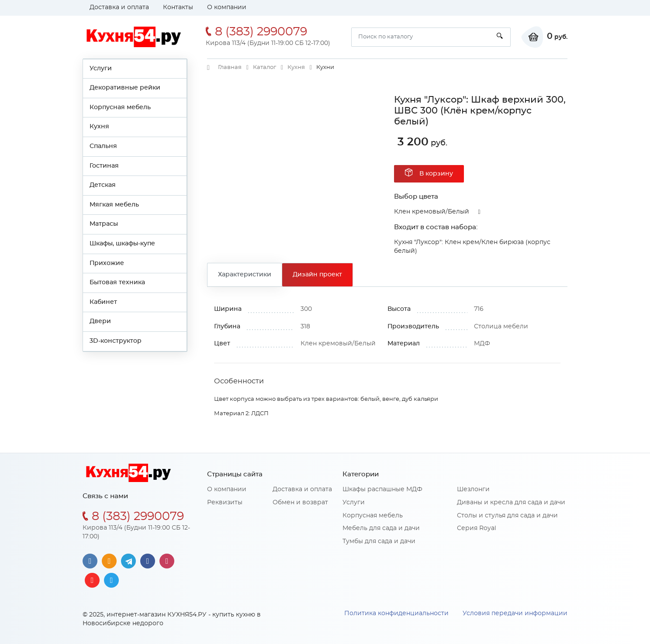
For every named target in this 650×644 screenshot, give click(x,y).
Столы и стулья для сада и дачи (507, 516)
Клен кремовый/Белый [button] (432, 212)
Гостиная (104, 166)
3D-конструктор (116, 341)
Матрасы (104, 224)
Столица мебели (501, 327)
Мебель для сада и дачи (381, 528)
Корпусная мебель (120, 107)
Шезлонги (473, 489)
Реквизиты (225, 503)
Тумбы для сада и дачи (379, 541)
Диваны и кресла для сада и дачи (511, 503)
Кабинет (103, 302)
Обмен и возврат (300, 503)
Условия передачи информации (515, 613)
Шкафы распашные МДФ (382, 489)
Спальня (103, 146)
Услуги (101, 69)
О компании (227, 7)
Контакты (178, 7)
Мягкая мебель (114, 205)
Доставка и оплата (119, 7)
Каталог (264, 67)
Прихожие (107, 263)
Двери (100, 321)
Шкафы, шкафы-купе (122, 244)
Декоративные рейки (125, 88)
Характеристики (245, 275)
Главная (230, 67)
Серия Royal (477, 528)
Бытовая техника (117, 282)
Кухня (99, 127)
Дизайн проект (317, 275)
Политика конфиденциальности (396, 613)
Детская (103, 185)
